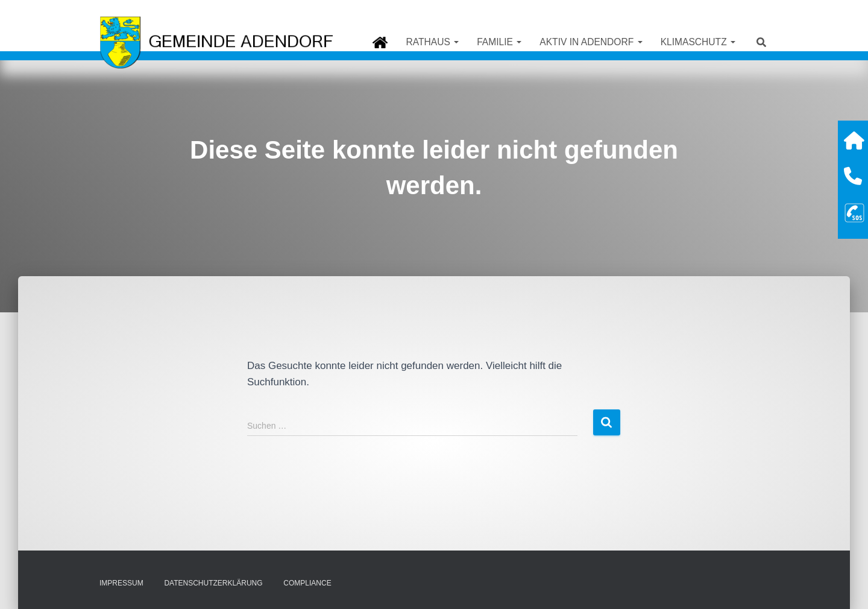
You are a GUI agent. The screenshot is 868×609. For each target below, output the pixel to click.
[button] (456, 42)
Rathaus (432, 42)
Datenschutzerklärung (213, 583)
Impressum (121, 583)
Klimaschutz (698, 42)
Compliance (307, 583)
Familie (499, 42)
